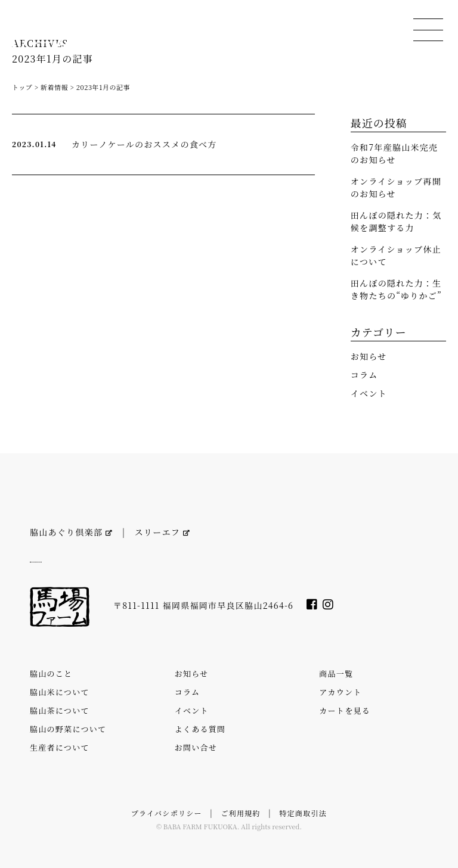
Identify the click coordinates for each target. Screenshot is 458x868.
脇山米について (60, 692)
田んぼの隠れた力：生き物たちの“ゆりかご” (396, 289)
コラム (364, 375)
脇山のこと (51, 673)
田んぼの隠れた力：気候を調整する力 (396, 221)
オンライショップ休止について (396, 255)
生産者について (60, 747)
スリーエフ (163, 532)
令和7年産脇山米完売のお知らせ (394, 153)
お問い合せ (196, 747)
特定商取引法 (303, 813)
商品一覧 (336, 673)
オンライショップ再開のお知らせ (396, 187)
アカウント (340, 692)
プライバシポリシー (167, 813)
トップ (22, 87)
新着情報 (54, 87)
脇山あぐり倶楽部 (71, 532)
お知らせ (369, 356)
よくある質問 (200, 729)
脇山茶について (60, 710)
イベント (369, 393)
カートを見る (345, 710)
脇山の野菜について (68, 729)
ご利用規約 (240, 813)
